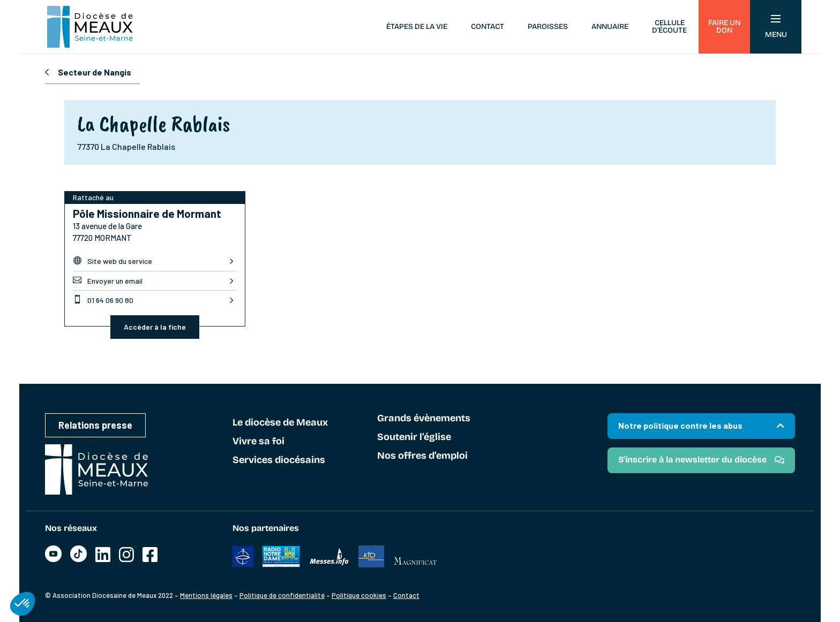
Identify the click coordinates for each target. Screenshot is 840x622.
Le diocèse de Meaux (280, 423)
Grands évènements (424, 419)
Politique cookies (359, 595)
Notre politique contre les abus (680, 425)
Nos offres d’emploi (422, 456)
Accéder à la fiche (155, 327)
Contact (487, 26)
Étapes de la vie (417, 26)
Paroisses (548, 26)
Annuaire (610, 26)
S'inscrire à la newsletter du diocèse (692, 460)
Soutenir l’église (414, 437)
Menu (776, 27)
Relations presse (95, 425)
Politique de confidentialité (282, 595)
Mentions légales (206, 595)
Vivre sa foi (258, 442)
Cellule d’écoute (669, 26)
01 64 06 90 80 (103, 300)
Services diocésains (279, 460)
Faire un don (724, 26)
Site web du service (112, 261)
